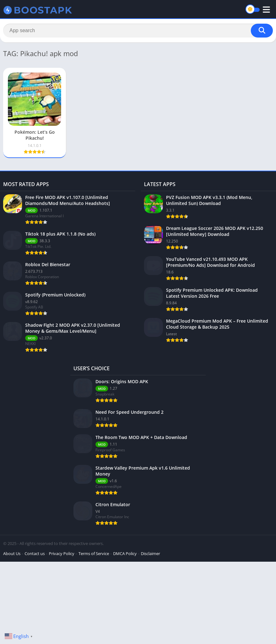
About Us (12, 553)
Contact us (35, 553)
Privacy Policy (62, 553)
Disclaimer (150, 553)
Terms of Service (94, 553)
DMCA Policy (125, 553)
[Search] (138, 31)
